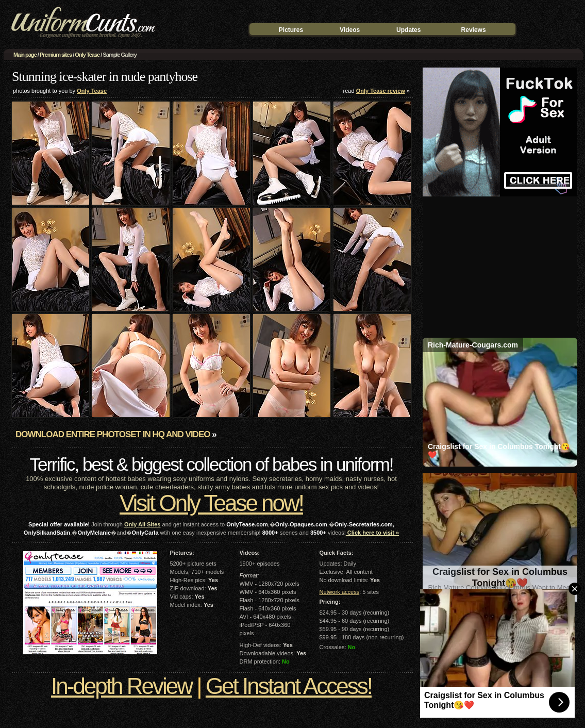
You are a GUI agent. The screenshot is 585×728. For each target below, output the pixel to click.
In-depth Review (121, 686)
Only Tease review (381, 91)
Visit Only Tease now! (211, 503)
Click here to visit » (372, 533)
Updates (408, 30)
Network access (340, 592)
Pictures (291, 30)
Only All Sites (143, 524)
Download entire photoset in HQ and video (114, 434)
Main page (25, 55)
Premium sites (56, 55)
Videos (350, 30)
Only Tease (87, 55)
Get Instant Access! (289, 686)
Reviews (474, 30)
